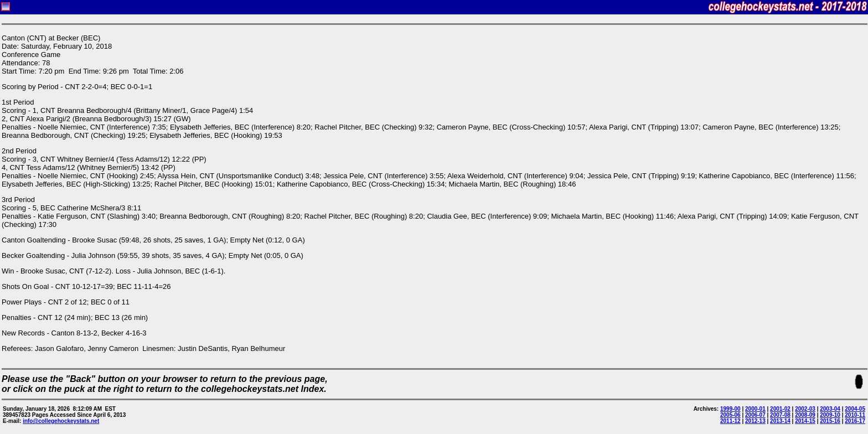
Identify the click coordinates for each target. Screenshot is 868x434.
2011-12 (730, 421)
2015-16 (830, 421)
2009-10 (830, 415)
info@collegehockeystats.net (61, 421)
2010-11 (855, 415)
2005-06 (730, 415)
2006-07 (755, 415)
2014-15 (805, 421)
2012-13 (755, 421)
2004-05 (855, 409)
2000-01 (755, 409)
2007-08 (780, 415)
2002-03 (805, 409)
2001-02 (780, 409)
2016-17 (855, 421)
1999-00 (730, 409)
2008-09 (805, 415)
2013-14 (780, 421)
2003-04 (830, 409)
